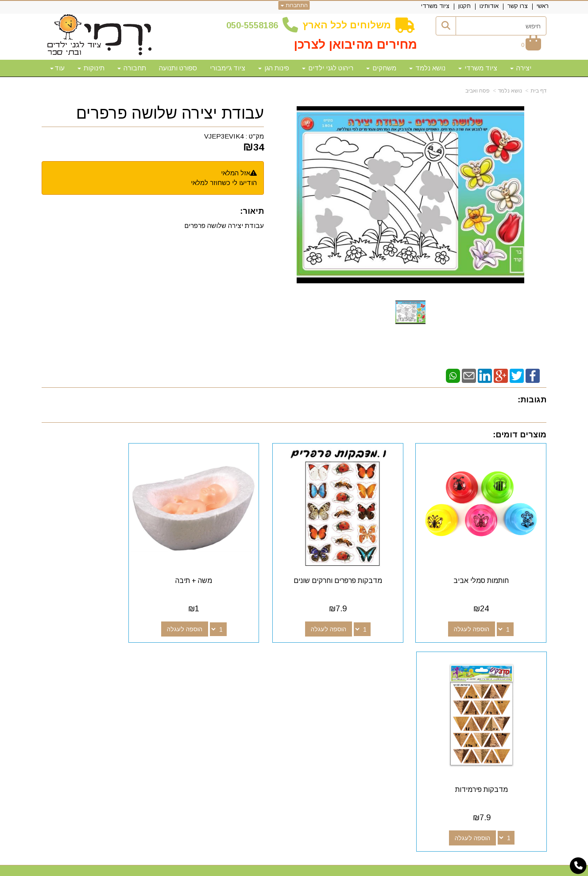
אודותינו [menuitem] (489, 6)
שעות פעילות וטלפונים (150, 660)
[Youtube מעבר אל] (338, 677)
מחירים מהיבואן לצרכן (356, 44)
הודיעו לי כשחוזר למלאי (224, 183)
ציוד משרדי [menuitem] (435, 6)
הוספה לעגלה (479, 614)
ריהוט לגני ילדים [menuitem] (328, 68)
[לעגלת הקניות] (531, 45)
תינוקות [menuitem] (91, 68)
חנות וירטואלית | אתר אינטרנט (237, 868)
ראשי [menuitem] (543, 6)
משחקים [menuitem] (381, 68)
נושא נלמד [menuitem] (427, 68)
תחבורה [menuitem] (132, 68)
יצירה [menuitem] (521, 68)
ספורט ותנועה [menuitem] (178, 68)
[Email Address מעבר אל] (324, 677)
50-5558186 (255, 25)
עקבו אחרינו (346, 660)
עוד (57, 68)
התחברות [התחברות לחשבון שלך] (294, 5)
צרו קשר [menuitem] (518, 6)
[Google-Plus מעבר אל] (352, 677)
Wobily (322, 868)
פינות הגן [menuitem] (274, 68)
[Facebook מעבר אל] (367, 677)
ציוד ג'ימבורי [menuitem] (228, 68)
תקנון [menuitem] (464, 6)
